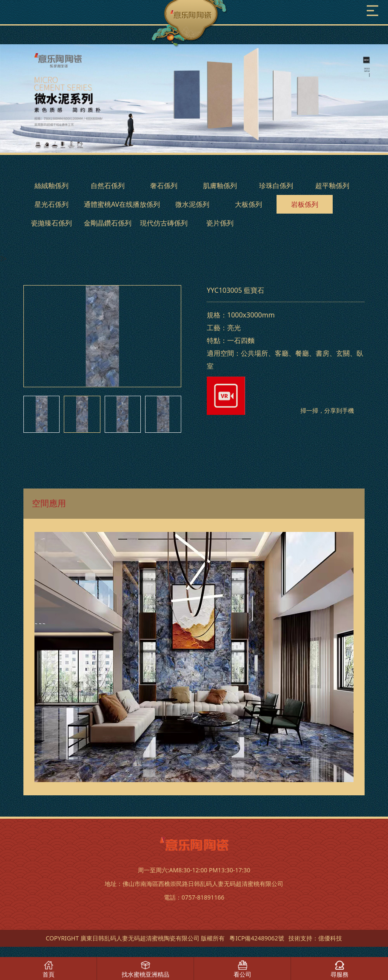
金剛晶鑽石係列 (108, 223)
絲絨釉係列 (51, 186)
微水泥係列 (192, 204)
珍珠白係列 (276, 186)
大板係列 (248, 204)
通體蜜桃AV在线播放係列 (122, 204)
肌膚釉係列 (220, 186)
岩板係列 (305, 204)
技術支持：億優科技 (315, 938)
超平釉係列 (332, 186)
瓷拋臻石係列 (51, 223)
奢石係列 (164, 186)
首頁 (48, 974)
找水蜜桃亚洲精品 (145, 974)
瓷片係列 (220, 223)
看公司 (242, 974)
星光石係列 (51, 204)
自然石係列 (108, 186)
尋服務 (339, 974)
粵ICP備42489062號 (257, 938)
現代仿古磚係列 (164, 223)
